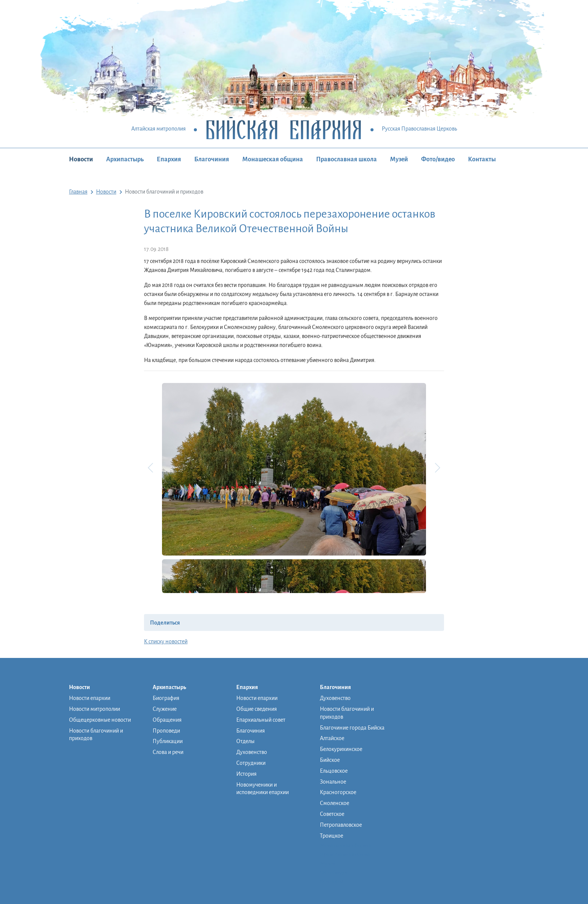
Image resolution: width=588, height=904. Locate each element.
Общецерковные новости (100, 720)
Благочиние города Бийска (352, 728)
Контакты (482, 159)
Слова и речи (168, 752)
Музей (399, 159)
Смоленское (334, 803)
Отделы (245, 741)
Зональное (333, 782)
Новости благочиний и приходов (96, 735)
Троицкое (331, 836)
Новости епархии (90, 698)
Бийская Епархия (284, 129)
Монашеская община (273, 159)
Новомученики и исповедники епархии (262, 789)
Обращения (167, 720)
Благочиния (212, 159)
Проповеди (166, 731)
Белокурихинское (341, 749)
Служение (165, 709)
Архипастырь (125, 159)
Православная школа (346, 159)
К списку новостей (166, 641)
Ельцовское (334, 771)
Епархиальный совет (261, 720)
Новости (81, 159)
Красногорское (338, 792)
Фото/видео (438, 159)
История (246, 774)
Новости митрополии (94, 709)
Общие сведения (256, 709)
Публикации (168, 741)
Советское (332, 814)
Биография (166, 698)
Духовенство (252, 752)
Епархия (169, 159)
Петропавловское (341, 825)
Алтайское (332, 738)
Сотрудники (251, 763)
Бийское (330, 760)
